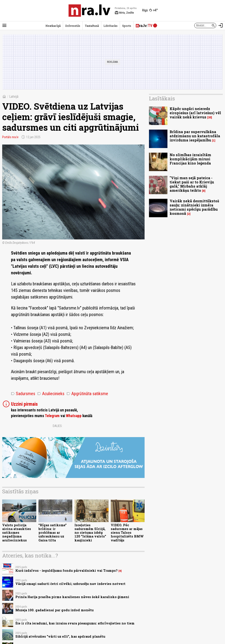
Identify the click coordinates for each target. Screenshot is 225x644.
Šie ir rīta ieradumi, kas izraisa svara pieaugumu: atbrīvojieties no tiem (75, 623)
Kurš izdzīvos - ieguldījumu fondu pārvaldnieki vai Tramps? (66, 571)
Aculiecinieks (51, 394)
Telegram (52, 416)
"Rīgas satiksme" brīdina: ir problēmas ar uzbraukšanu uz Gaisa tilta (53, 533)
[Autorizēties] (221, 25)
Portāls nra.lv (10, 137)
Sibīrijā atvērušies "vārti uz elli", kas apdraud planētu (60, 636)
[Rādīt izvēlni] (4, 25)
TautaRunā (92, 26)
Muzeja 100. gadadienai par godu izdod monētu (54, 610)
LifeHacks (111, 26)
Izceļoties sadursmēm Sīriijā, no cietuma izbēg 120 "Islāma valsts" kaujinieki (90, 533)
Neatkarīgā (53, 26)
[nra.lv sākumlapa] (89, 11)
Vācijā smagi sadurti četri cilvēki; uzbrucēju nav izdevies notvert (70, 584)
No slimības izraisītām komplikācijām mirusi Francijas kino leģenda (190, 159)
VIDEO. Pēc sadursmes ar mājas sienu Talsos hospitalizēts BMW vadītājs (127, 533)
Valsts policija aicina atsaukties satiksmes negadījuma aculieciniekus (17, 533)
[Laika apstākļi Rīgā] (150, 11)
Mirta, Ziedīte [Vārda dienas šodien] (124, 13)
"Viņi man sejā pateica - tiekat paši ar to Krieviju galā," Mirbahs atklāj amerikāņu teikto (192, 184)
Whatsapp (74, 416)
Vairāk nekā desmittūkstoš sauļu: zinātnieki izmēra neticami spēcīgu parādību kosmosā (194, 207)
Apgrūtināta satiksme (87, 394)
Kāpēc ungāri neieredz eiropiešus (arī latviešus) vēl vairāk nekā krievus (195, 113)
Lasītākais (162, 98)
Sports (127, 26)
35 (210, 117)
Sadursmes (23, 394)
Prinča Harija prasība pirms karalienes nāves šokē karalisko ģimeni (72, 597)
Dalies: (58, 426)
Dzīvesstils (73, 26)
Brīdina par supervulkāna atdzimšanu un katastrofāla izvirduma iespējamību (195, 136)
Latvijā (14, 97)
